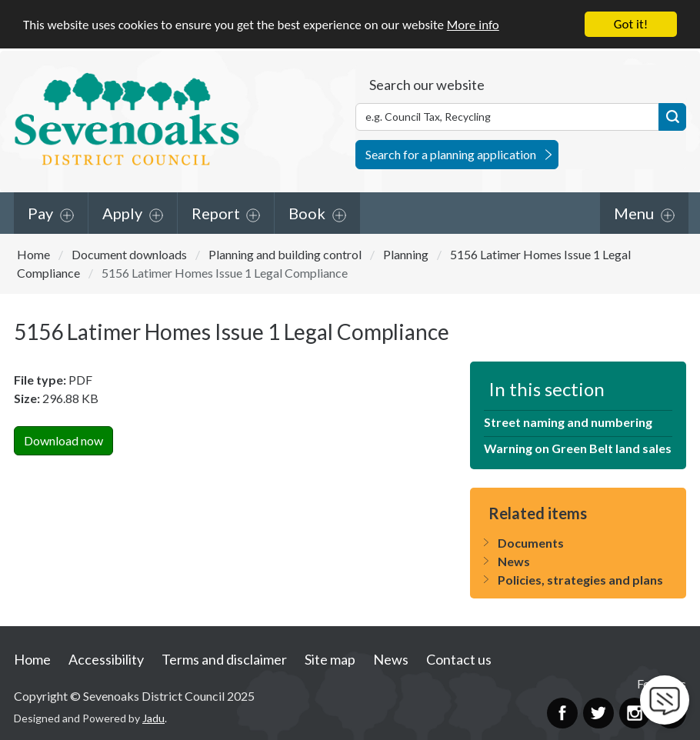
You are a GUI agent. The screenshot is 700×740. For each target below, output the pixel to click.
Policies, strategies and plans (580, 580)
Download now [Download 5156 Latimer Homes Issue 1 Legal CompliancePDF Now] (63, 440)
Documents (531, 543)
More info (473, 24)
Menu (634, 212)
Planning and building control (285, 253)
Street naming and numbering (568, 422)
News (514, 561)
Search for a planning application (451, 153)
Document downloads (129, 253)
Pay (40, 212)
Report (216, 212)
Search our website (427, 84)
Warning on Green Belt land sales (578, 448)
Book (307, 212)
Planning (406, 253)
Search (672, 116)
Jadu (153, 718)
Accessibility (106, 658)
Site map (330, 658)
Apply (122, 212)
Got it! (631, 24)
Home (33, 253)
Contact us (459, 658)
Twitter (598, 712)
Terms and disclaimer (224, 658)
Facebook (562, 712)
